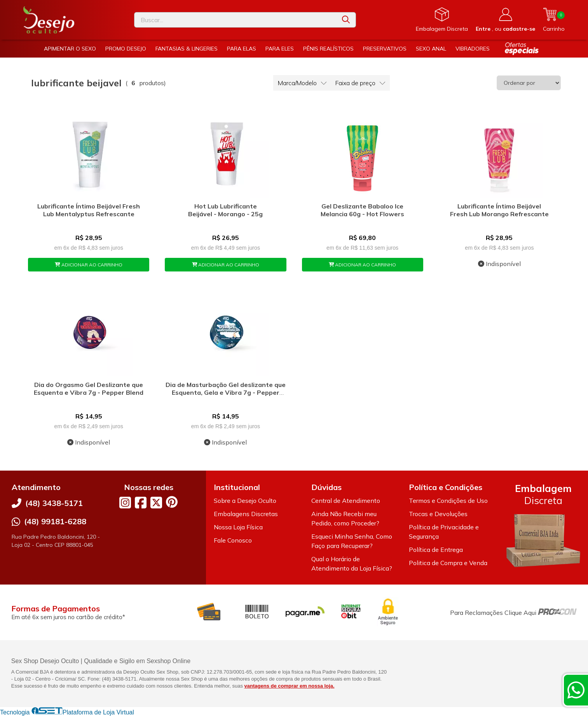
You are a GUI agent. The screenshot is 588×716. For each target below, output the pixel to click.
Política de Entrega (436, 550)
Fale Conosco (233, 540)
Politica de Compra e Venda (448, 563)
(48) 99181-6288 (55, 521)
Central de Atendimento (346, 501)
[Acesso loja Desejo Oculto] (505, 20)
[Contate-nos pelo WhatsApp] (576, 690)
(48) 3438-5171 (54, 503)
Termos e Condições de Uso (448, 501)
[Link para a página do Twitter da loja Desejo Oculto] (156, 502)
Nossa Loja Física (238, 527)
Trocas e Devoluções (438, 514)
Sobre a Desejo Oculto (245, 501)
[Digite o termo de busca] (235, 20)
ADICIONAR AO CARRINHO (89, 265)
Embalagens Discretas (246, 514)
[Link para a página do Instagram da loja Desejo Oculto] (125, 502)
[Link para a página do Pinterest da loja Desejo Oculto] (172, 502)
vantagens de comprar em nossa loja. (290, 686)
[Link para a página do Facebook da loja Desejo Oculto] (141, 502)
